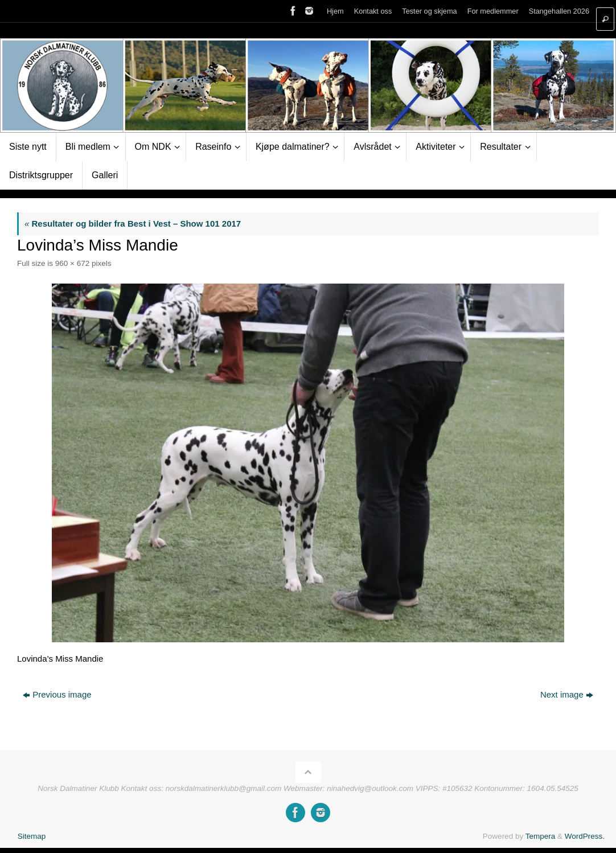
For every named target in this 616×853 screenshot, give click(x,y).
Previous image (57, 694)
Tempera (541, 836)
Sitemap (32, 836)
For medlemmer (493, 11)
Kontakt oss (373, 11)
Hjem (335, 11)
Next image (567, 694)
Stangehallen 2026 (559, 11)
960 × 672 (72, 263)
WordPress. (585, 836)
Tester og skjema (429, 11)
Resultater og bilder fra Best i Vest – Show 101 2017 (133, 223)
